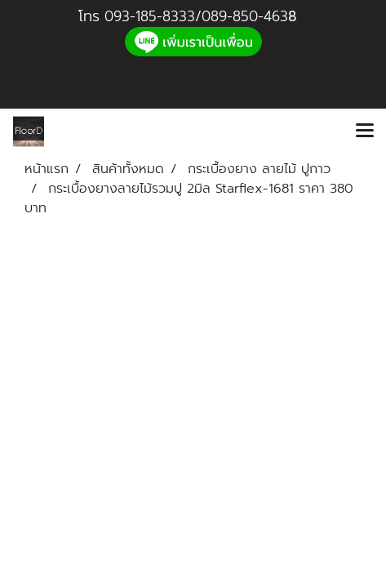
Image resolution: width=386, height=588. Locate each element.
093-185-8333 (150, 16)
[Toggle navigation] (365, 131)
